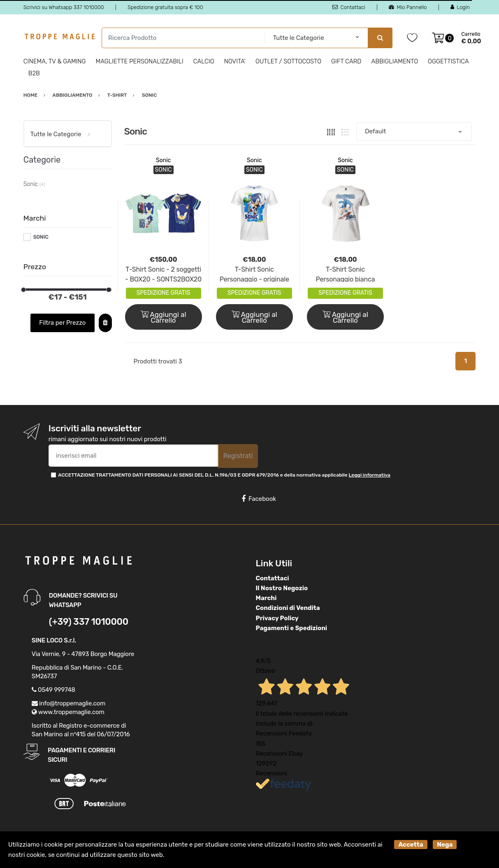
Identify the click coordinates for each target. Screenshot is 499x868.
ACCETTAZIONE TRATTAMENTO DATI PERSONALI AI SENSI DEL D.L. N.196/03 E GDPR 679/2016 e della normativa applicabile (224, 475)
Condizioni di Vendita (288, 608)
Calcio (204, 61)
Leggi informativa (369, 475)
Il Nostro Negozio (282, 588)
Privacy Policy (277, 618)
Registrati (238, 456)
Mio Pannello (408, 7)
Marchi (266, 598)
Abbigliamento (395, 61)
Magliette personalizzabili (140, 61)
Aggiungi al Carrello (164, 317)
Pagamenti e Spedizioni (292, 628)
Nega (445, 845)
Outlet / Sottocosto (288, 61)
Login (460, 7)
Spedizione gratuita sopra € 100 (165, 7)
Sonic (163, 160)
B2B (34, 73)
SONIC (41, 237)
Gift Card (346, 61)
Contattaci (349, 7)
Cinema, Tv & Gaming (55, 61)
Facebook (259, 499)
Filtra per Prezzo (62, 323)
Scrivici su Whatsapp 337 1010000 (64, 7)
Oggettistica (448, 61)
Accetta (411, 845)
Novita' (235, 61)
